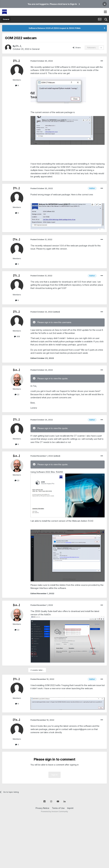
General (36, 49)
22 (17, 394)
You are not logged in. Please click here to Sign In (52, 4)
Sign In (54, 775)
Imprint (70, 808)
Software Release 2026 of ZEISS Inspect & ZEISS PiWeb (55, 28)
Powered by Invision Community (54, 811)
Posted (42, 61)
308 (17, 336)
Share (77, 48)
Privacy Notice (42, 808)
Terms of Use (58, 808)
